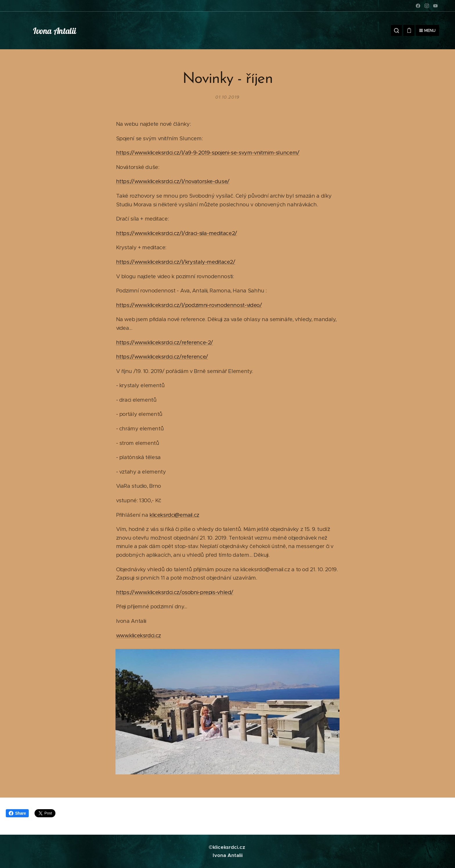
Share (17, 813)
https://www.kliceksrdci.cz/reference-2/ (165, 342)
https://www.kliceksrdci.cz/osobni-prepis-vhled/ (175, 592)
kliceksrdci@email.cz (174, 515)
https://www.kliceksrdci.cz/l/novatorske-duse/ (173, 181)
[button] (396, 30)
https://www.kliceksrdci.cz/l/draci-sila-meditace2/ (177, 233)
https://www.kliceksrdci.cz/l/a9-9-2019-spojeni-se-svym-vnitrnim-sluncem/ (208, 153)
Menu (427, 30)
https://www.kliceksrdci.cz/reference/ (162, 357)
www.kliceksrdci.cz (139, 635)
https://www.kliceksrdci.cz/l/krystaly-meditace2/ (176, 262)
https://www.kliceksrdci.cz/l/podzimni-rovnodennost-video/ (189, 305)
